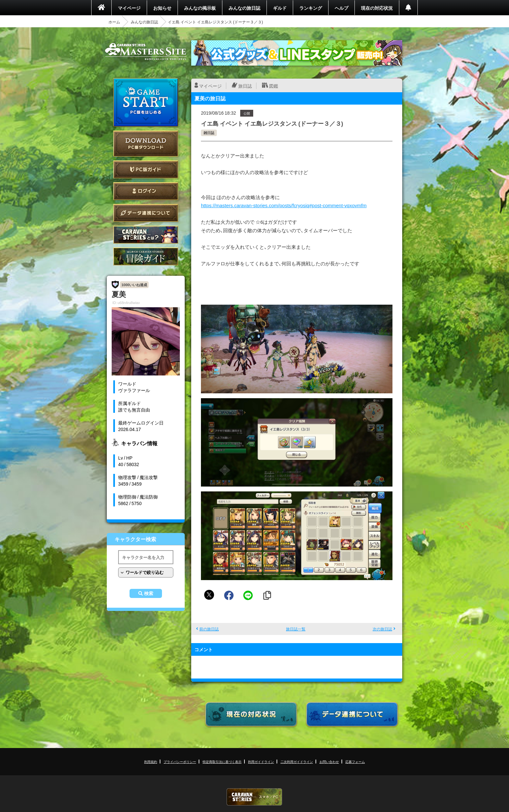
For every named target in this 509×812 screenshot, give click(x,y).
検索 (149, 593)
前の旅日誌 (209, 629)
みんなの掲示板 (200, 8)
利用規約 (151, 761)
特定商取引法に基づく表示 (222, 761)
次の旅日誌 (382, 629)
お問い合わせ (329, 761)
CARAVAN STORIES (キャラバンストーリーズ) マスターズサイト (146, 52)
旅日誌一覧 (296, 629)
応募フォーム (355, 761)
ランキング (311, 8)
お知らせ (162, 8)
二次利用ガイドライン (297, 761)
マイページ (129, 8)
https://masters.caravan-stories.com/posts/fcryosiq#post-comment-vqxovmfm (284, 205)
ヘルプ (341, 8)
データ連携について (146, 213)
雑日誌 (209, 133)
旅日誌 (245, 86)
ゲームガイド (146, 256)
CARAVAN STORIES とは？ (146, 235)
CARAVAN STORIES (255, 797)
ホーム (114, 22)
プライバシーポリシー (180, 761)
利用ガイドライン (261, 761)
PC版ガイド (146, 169)
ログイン (146, 191)
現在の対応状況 (377, 8)
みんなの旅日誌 (244, 8)
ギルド (280, 8)
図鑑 (274, 86)
